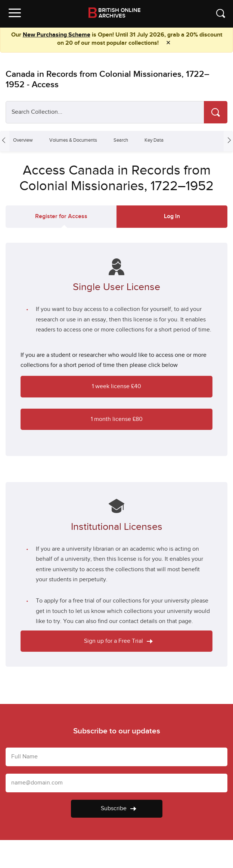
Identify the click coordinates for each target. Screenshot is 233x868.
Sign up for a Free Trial (118, 641)
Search (121, 140)
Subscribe (119, 809)
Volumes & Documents (73, 140)
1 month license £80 (117, 419)
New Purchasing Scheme (57, 35)
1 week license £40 (116, 386)
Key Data (154, 140)
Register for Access (61, 216)
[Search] (216, 112)
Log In (172, 216)
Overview (23, 140)
